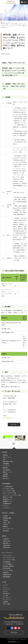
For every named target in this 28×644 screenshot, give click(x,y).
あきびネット (6, 478)
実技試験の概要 (7, 518)
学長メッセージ (7, 457)
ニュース (9, 22)
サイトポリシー (7, 598)
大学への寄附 (6, 604)
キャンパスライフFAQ (9, 560)
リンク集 (5, 596)
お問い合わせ (6, 593)
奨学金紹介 (6, 573)
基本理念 (5, 455)
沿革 (4, 459)
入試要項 (5, 516)
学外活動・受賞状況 (8, 566)
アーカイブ (6, 589)
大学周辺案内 (6, 562)
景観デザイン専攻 (8, 497)
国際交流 (5, 476)
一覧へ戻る (13, 424)
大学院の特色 (6, 545)
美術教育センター (8, 499)
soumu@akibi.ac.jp (8, 418)
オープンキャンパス (8, 529)
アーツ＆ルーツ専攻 (8, 489)
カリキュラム (6, 466)
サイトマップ (6, 600)
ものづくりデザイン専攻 (9, 493)
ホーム (4, 22)
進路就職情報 (6, 577)
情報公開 (5, 468)
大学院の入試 (6, 541)
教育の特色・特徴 (8, 461)
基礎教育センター (8, 501)
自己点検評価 (6, 470)
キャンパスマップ (8, 556)
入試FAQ (5, 524)
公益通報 (5, 602)
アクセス (5, 591)
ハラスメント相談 (8, 570)
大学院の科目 (6, 547)
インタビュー (6, 508)
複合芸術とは (6, 543)
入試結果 (5, 520)
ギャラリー (6, 506)
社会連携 (5, 474)
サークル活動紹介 (8, 564)
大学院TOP (6, 539)
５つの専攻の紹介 (8, 487)
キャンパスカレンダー (9, 558)
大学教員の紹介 (7, 504)
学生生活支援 (6, 568)
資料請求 (5, 527)
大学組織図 (6, 464)
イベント (5, 587)
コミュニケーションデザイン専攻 (12, 495)
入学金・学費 (6, 522)
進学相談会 (6, 531)
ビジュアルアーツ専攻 (9, 491)
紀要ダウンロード (8, 472)
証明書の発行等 (7, 575)
